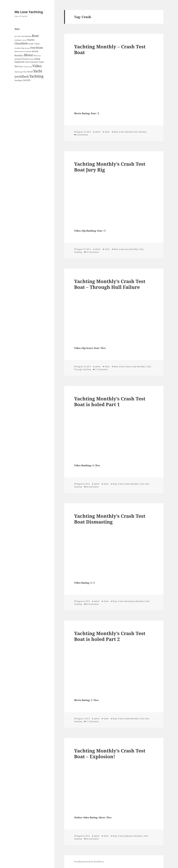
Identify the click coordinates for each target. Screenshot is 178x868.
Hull (134, 367)
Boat (116, 132)
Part (142, 484)
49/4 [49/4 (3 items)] (16, 36)
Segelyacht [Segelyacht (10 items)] (19, 62)
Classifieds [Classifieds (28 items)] (21, 43)
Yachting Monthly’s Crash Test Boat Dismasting (110, 519)
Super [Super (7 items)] (42, 62)
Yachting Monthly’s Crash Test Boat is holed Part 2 (110, 636)
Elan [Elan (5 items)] (23, 48)
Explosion (129, 836)
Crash (122, 132)
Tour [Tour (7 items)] (21, 66)
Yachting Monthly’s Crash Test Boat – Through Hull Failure (110, 284)
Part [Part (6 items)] (35, 56)
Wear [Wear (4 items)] (25, 72)
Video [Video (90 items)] (37, 66)
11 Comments (101, 369)
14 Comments (92, 252)
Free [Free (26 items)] (33, 48)
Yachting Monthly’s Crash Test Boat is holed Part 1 (110, 401)
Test (136, 132)
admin (98, 132)
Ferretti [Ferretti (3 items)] (27, 48)
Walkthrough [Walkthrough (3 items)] (19, 72)
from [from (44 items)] (39, 48)
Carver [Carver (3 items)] (24, 40)
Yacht (107, 132)
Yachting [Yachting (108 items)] (36, 76)
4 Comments (82, 135)
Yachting (142, 132)
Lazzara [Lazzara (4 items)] (28, 51)
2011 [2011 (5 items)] (19, 36)
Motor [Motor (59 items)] (29, 55)
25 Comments (92, 604)
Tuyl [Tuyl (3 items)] (31, 67)
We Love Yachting (29, 12)
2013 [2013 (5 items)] (23, 36)
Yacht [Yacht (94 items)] (38, 71)
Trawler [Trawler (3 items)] (26, 67)
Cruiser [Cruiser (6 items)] (37, 44)
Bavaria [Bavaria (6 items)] (28, 36)
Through (78, 369)
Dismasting (129, 601)
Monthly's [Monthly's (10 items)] (19, 55)
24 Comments (92, 487)
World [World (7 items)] (30, 72)
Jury (127, 249)
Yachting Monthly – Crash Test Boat (110, 49)
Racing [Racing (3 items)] (31, 59)
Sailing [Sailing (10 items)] (37, 59)
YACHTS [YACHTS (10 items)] (27, 80)
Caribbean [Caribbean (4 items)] (18, 40)
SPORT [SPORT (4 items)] (27, 62)
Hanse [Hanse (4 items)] (17, 51)
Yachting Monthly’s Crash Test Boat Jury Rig (110, 167)
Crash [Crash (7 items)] (31, 44)
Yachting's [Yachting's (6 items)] (18, 80)
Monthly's (134, 249)
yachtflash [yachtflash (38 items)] (22, 76)
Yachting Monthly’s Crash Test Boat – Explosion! (110, 753)
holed (127, 484)
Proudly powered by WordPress (89, 862)
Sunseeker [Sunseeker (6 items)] (34, 62)
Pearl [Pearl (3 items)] (39, 56)
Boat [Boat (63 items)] (35, 36)
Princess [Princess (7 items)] (25, 59)
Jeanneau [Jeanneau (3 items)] (22, 51)
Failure (128, 367)
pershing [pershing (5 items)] (18, 59)
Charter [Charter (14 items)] (31, 40)
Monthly (129, 132)
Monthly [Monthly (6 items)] (35, 51)
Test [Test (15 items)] (17, 66)
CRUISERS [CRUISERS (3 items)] (18, 48)
